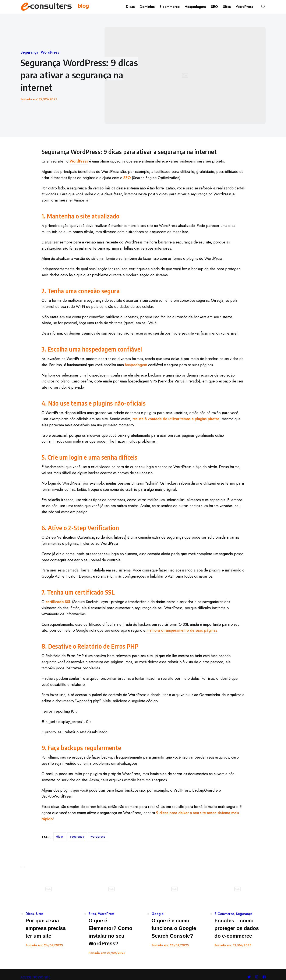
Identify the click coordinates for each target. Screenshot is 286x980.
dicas (60, 837)
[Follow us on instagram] (257, 965)
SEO (127, 178)
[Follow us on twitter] (250, 965)
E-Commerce (224, 914)
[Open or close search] (263, 7)
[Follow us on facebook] (263, 965)
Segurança (29, 52)
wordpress (98, 837)
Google (158, 914)
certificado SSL (58, 602)
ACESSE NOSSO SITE (36, 965)
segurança (77, 837)
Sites (39, 914)
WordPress (50, 52)
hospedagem (136, 365)
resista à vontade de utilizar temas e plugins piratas (176, 419)
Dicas (30, 914)
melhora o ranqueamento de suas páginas (182, 630)
